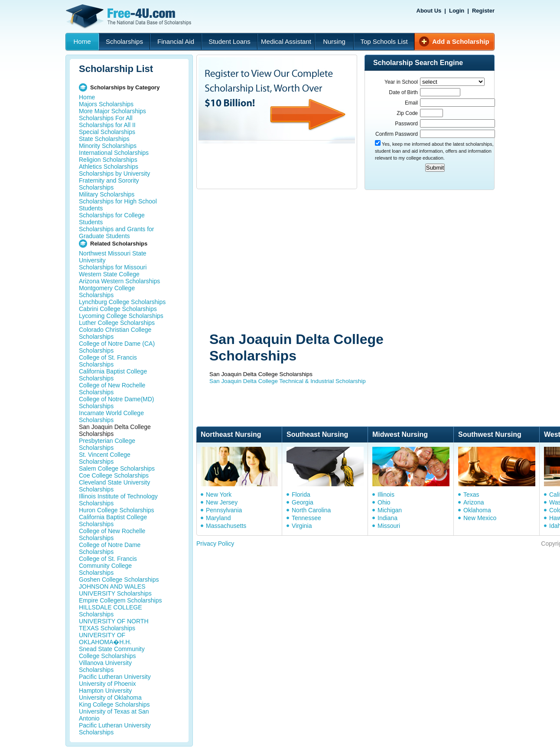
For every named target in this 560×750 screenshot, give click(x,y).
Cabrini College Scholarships (118, 309)
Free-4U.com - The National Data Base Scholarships (130, 16)
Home (82, 41)
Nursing (334, 41)
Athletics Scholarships (109, 167)
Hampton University (105, 691)
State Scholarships (104, 139)
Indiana (387, 518)
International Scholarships (114, 153)
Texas (471, 495)
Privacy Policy (215, 544)
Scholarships (124, 41)
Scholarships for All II (107, 125)
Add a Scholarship (461, 41)
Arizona (474, 502)
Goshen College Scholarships (119, 580)
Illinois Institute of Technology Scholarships (118, 500)
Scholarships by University (114, 174)
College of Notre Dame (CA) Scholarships (117, 347)
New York (219, 495)
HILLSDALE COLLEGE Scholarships (111, 611)
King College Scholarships (114, 704)
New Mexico (480, 518)
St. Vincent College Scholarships (105, 458)
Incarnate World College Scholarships (111, 416)
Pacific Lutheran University (115, 677)
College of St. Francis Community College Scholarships (108, 566)
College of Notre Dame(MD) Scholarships (117, 403)
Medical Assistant (286, 41)
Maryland (218, 518)
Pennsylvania (224, 510)
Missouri (389, 526)
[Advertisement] (344, 262)
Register (483, 11)
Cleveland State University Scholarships (114, 486)
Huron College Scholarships (117, 510)
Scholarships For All (106, 118)
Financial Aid (176, 41)
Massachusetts (226, 526)
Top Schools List (384, 41)
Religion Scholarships (108, 160)
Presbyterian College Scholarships (107, 444)
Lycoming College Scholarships (121, 316)
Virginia (302, 526)
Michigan (390, 510)
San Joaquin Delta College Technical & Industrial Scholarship (288, 381)
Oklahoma (477, 510)
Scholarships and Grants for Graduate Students (117, 233)
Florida (301, 495)
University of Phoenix (107, 684)
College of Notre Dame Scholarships (110, 548)
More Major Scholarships (112, 111)
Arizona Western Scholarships (119, 281)
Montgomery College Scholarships (107, 291)
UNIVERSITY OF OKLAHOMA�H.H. (105, 639)
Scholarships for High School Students (118, 205)
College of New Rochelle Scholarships (112, 389)
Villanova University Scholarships (105, 666)
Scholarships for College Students (112, 219)
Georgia (303, 502)
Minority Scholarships (108, 146)
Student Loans (230, 41)
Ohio (384, 502)
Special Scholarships (107, 132)
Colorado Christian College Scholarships (115, 333)
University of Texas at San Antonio (114, 715)
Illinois (386, 495)
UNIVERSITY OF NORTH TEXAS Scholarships (114, 625)
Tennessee (306, 518)
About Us (429, 11)
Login (457, 11)
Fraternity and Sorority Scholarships (109, 184)
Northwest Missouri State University (113, 257)
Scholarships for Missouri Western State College (113, 271)
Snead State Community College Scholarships (112, 652)
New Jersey (222, 502)
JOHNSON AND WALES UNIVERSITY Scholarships (115, 590)
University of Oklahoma (110, 698)
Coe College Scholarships (114, 475)
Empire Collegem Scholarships (120, 600)
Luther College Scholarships (117, 323)
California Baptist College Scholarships (113, 375)
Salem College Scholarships (117, 468)
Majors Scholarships (106, 104)
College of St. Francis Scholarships (108, 361)
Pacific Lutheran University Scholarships (115, 729)
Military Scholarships (107, 194)
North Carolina (311, 510)
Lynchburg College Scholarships (122, 302)
